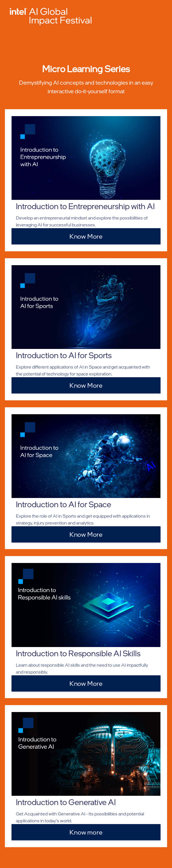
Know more (86, 832)
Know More (86, 236)
